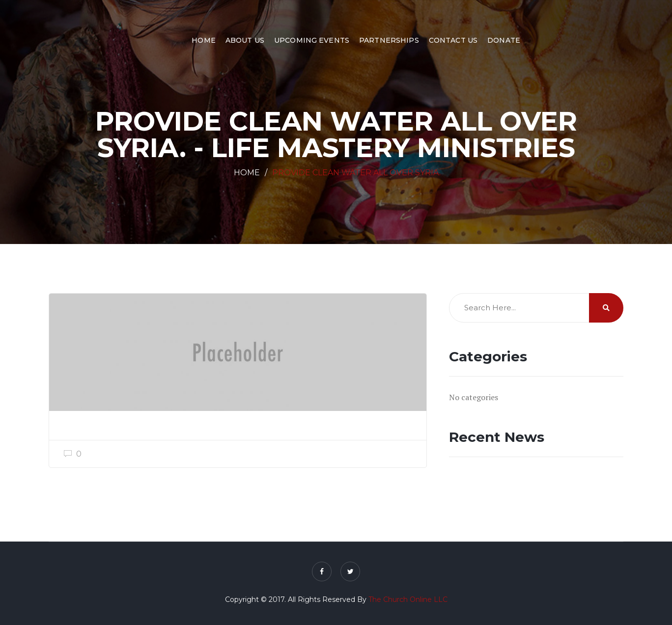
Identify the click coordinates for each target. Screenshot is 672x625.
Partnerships (389, 40)
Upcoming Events (312, 40)
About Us (245, 40)
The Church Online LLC (408, 599)
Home (204, 40)
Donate (504, 40)
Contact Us (453, 40)
